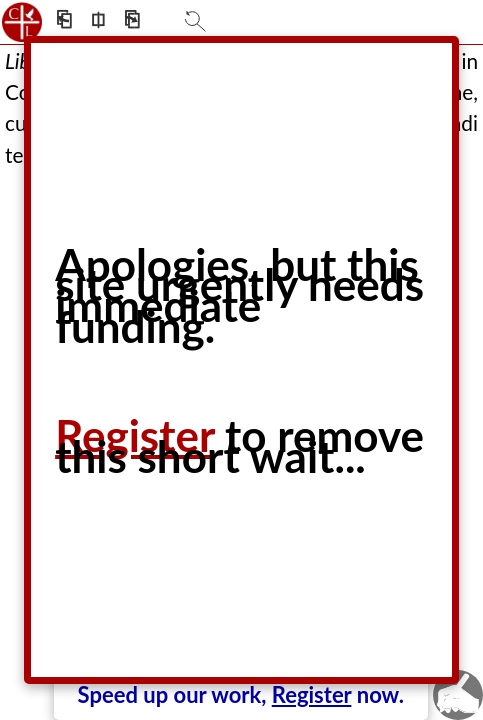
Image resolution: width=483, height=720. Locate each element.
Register (312, 694)
